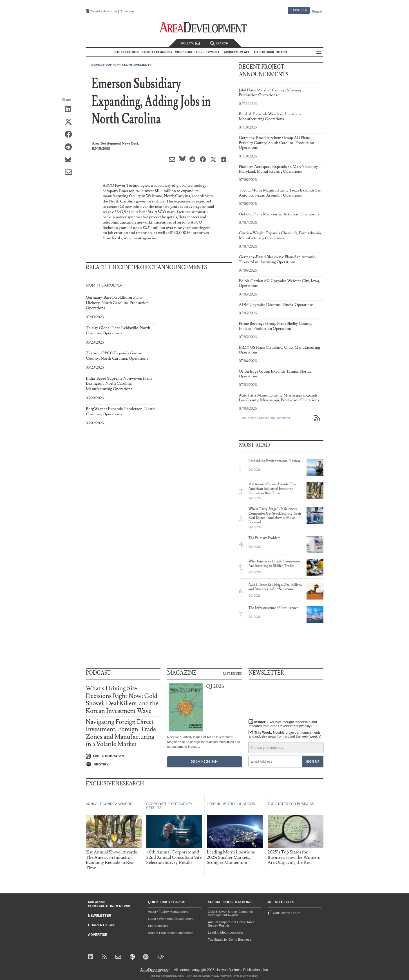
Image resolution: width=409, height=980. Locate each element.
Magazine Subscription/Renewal (110, 904)
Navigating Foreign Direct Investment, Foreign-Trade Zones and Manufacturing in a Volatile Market (121, 733)
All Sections (319, 52)
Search (219, 43)
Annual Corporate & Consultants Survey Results (231, 924)
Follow (191, 43)
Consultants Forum (103, 11)
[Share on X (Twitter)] (70, 122)
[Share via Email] (70, 173)
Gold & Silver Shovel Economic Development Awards (230, 913)
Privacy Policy (219, 976)
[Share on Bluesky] (70, 160)
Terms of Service (242, 976)
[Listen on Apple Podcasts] (123, 756)
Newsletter (100, 916)
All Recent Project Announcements (266, 418)
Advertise (127, 11)
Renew (317, 12)
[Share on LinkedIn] (70, 109)
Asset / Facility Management (168, 912)
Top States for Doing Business (230, 940)
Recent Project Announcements (122, 65)
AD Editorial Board (270, 52)
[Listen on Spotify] (123, 764)
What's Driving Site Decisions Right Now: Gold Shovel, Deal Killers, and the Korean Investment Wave (122, 700)
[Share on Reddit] (70, 147)
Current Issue (102, 925)
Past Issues (232, 673)
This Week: (285, 735)
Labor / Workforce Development (171, 919)
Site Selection (158, 926)
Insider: (283, 724)
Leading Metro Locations (226, 932)
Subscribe (299, 10)
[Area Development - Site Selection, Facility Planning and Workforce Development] (204, 27)
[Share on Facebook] (70, 135)
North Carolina (104, 285)
